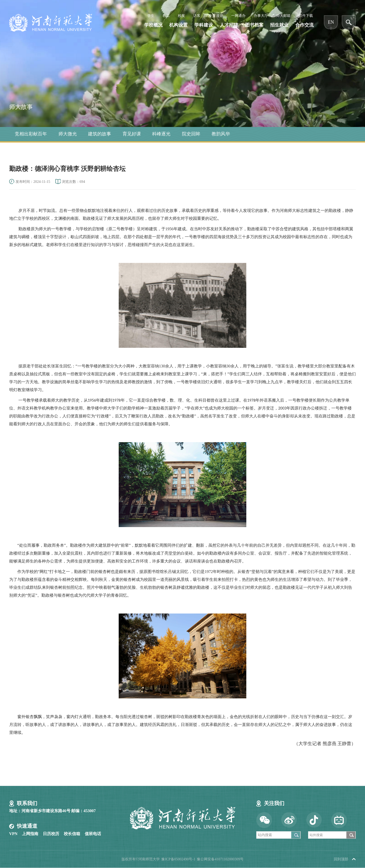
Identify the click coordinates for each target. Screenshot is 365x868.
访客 (197, 16)
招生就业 (279, 25)
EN (331, 22)
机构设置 (178, 25)
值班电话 (93, 834)
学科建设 (204, 25)
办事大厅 (261, 16)
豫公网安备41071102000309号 (220, 859)
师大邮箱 (283, 16)
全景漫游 (216, 16)
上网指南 (30, 834)
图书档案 (254, 25)
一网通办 (238, 16)
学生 (151, 16)
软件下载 (306, 16)
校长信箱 (72, 834)
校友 (181, 16)
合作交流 (305, 25)
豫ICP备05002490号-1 (178, 859)
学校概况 (153, 25)
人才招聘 (229, 25)
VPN (13, 834)
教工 (166, 16)
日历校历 (51, 834)
